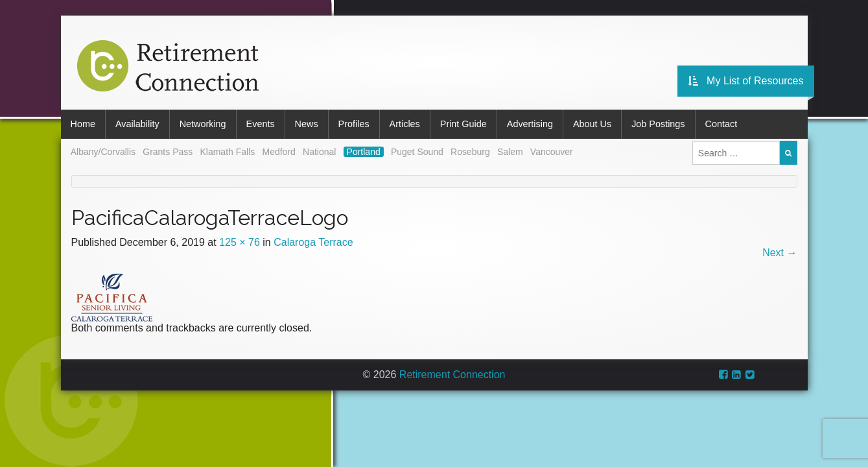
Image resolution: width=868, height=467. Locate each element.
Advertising (530, 124)
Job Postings (658, 124)
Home (83, 124)
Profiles (354, 124)
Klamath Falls (227, 152)
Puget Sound (417, 152)
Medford (278, 152)
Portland (364, 152)
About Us (592, 124)
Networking (203, 124)
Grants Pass (168, 152)
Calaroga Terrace (313, 242)
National (319, 152)
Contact (721, 124)
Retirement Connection (452, 375)
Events (261, 124)
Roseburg (470, 152)
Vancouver (552, 152)
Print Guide (463, 124)
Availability (137, 124)
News (307, 124)
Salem (510, 152)
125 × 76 (240, 242)
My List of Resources (746, 81)
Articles (405, 124)
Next (780, 253)
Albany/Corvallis (103, 152)
